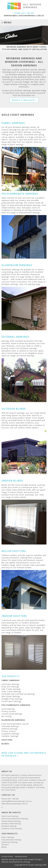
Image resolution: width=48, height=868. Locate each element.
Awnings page (34, 284)
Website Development (11, 862)
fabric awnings (17, 144)
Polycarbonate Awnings (16, 705)
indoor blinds (20, 497)
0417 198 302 (28, 13)
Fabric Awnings (11, 680)
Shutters (7, 740)
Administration (21, 856)
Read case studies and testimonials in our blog (24, 754)
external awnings (27, 356)
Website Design (8, 859)
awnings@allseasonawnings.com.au (24, 16)
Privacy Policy (7, 856)
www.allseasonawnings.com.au (15, 804)
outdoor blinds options (28, 428)
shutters (18, 633)
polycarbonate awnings (29, 213)
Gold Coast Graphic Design (30, 859)
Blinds (5, 744)
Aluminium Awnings (13, 720)
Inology (27, 862)
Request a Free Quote (24, 100)
